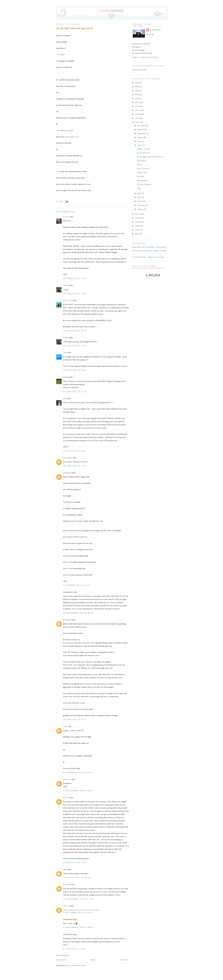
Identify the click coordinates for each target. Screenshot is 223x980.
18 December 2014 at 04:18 (78, 613)
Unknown (67, 779)
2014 (137, 114)
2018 (137, 98)
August (141, 137)
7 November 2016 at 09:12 (78, 772)
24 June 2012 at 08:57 (75, 451)
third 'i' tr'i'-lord (143, 169)
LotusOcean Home (139, 70)
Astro (65, 726)
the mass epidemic (144, 184)
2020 (137, 91)
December (142, 125)
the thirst (140, 176)
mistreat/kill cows (72, 137)
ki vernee (67, 884)
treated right (68, 130)
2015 (137, 110)
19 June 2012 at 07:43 (75, 346)
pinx (65, 398)
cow (58, 171)
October (141, 129)
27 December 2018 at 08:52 (78, 927)
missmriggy (68, 458)
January (141, 209)
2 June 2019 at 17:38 (74, 949)
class (139, 188)
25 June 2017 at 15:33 (75, 862)
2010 (137, 218)
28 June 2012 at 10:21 (75, 466)
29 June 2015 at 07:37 (75, 719)
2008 (137, 226)
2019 (137, 94)
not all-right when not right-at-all (74, 28)
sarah (65, 869)
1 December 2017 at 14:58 (78, 912)
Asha (65, 352)
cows (58, 130)
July (139, 141)
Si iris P (66, 217)
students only (142, 172)
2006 (137, 234)
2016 (137, 106)
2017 (137, 102)
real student (141, 161)
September (142, 133)
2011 (137, 214)
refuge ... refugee (144, 149)
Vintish (66, 285)
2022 (137, 87)
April (140, 197)
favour (139, 165)
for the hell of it (143, 153)
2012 (137, 122)
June (139, 145)
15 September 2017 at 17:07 (79, 899)
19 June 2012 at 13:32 (75, 391)
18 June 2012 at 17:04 (75, 278)
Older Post (125, 960)
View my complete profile (145, 58)
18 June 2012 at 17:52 (75, 293)
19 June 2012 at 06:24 (75, 331)
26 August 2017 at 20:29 (76, 877)
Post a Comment (63, 955)
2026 (137, 83)
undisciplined (142, 180)
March (140, 201)
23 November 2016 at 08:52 (78, 791)
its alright (61, 54)
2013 (137, 118)
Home (93, 960)
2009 (137, 222)
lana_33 (66, 906)
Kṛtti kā (66, 798)
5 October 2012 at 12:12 (77, 585)
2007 (137, 230)
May (139, 193)
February (141, 205)
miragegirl (67, 473)
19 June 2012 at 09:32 (75, 370)
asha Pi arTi (68, 300)
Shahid (66, 377)
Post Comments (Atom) (76, 965)
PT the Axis (155, 30)
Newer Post (61, 960)
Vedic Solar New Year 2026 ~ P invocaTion (149, 247)
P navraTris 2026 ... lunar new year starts (148, 257)
